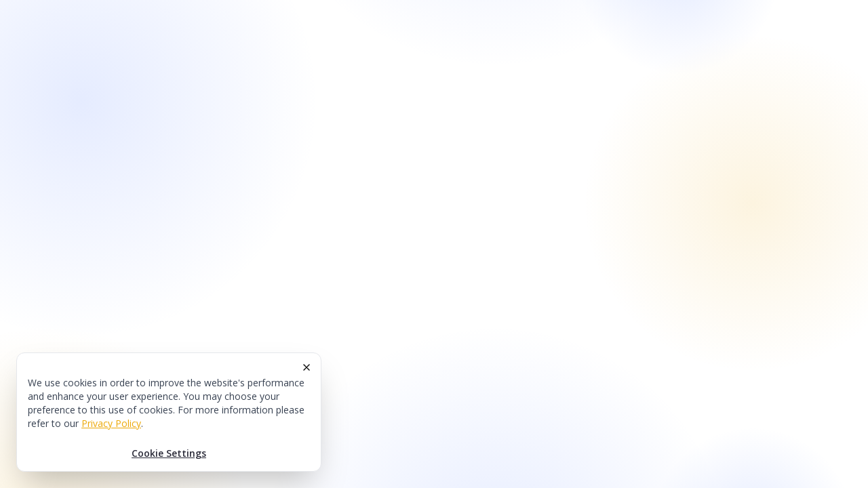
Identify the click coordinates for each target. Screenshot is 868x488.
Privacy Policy (111, 423)
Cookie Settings (169, 453)
